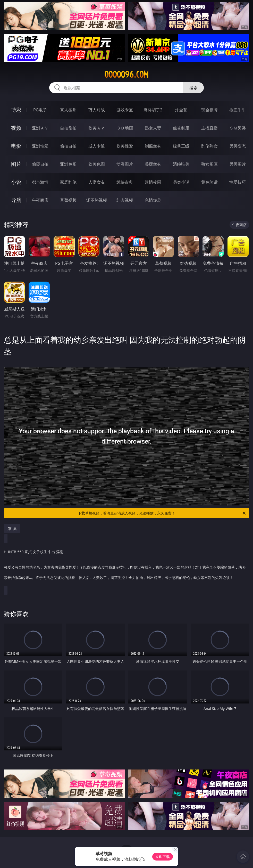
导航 (16, 200)
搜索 (193, 88)
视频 (16, 128)
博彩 (16, 110)
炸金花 (181, 110)
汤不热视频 (97, 200)
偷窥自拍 (40, 164)
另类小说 (181, 182)
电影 (16, 146)
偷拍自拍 (68, 146)
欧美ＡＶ (97, 128)
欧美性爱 (125, 146)
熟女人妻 (153, 128)
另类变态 (238, 146)
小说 (16, 182)
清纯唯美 (181, 164)
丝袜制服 (181, 128)
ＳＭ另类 (238, 128)
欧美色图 (97, 164)
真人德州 (68, 110)
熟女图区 (209, 164)
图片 (16, 164)
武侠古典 (125, 182)
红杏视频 (125, 200)
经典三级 (181, 146)
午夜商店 (40, 200)
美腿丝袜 (153, 164)
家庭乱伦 (68, 182)
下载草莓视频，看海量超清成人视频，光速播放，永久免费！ (162, 513)
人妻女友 (97, 182)
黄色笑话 (209, 182)
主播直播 (209, 128)
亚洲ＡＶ (40, 128)
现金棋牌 (209, 110)
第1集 (12, 529)
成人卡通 (97, 146)
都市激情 (40, 182)
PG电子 (40, 110)
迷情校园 (153, 182)
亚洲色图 (68, 164)
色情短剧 (153, 200)
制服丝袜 (153, 146)
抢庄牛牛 (238, 110)
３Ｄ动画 (125, 128)
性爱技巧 (238, 182)
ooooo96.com (126, 75)
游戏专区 (125, 110)
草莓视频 (68, 200)
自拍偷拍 (68, 128)
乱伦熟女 (209, 146)
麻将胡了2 (153, 110)
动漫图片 (125, 164)
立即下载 (163, 857)
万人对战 (97, 110)
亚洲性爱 (40, 146)
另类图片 (238, 164)
